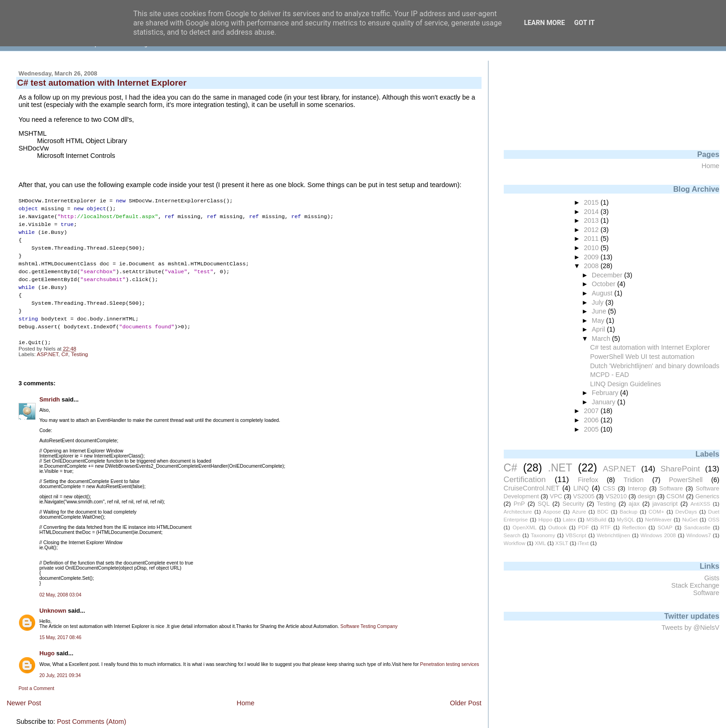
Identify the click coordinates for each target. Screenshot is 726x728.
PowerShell (686, 480)
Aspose (552, 512)
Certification (525, 479)
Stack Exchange (695, 585)
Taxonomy (543, 535)
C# (65, 345)
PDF (584, 527)
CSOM (675, 496)
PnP (519, 504)
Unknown (53, 601)
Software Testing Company (369, 617)
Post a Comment (36, 679)
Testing (79, 345)
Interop (637, 488)
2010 (592, 248)
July (598, 302)
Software (671, 488)
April (599, 329)
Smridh (50, 390)
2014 (592, 212)
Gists (712, 578)
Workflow (515, 543)
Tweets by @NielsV (691, 628)
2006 (592, 420)
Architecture (518, 512)
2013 (592, 220)
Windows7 (698, 535)
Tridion (634, 480)
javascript (665, 504)
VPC (556, 496)
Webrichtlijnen (613, 535)
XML (540, 543)
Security (573, 504)
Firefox (588, 480)
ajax (634, 504)
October (604, 284)
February (606, 393)
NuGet (690, 520)
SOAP (665, 527)
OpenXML (525, 527)
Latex (570, 520)
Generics (707, 496)
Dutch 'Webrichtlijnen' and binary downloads (655, 366)
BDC (603, 512)
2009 (592, 257)
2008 (592, 266)
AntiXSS (700, 504)
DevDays (686, 512)
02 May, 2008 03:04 (60, 586)
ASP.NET (48, 345)
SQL (544, 504)
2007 (592, 411)
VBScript (576, 535)
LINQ (581, 488)
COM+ (657, 512)
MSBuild (596, 520)
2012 (592, 230)
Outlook (557, 527)
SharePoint (680, 469)
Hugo (47, 644)
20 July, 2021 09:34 (60, 666)
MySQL (626, 520)
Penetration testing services (449, 655)
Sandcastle (697, 527)
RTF (606, 527)
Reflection (634, 527)
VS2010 (616, 496)
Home (245, 694)
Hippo (545, 520)
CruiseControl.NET (532, 488)
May (599, 320)
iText (583, 543)
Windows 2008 (658, 535)
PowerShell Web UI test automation (642, 357)
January (604, 402)
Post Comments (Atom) (92, 712)
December (608, 275)
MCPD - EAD (610, 375)
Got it (584, 23)
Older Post (466, 694)
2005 (592, 429)
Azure (579, 512)
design (646, 496)
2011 (592, 238)
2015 (592, 202)
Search (512, 535)
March (602, 339)
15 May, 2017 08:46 (60, 628)
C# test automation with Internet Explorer (650, 347)
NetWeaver (658, 520)
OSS (713, 520)
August (603, 293)
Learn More (544, 23)
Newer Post (24, 694)
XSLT (562, 543)
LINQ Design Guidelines (626, 384)
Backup (628, 512)
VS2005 (584, 496)
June (600, 311)
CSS (609, 488)
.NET (560, 468)
